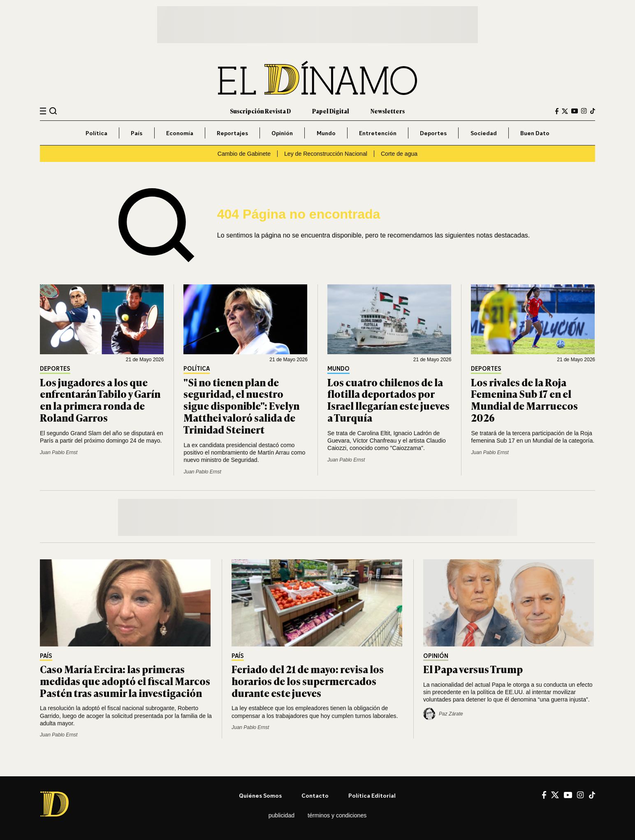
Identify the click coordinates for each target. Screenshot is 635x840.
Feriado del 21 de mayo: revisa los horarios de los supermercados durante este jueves (308, 681)
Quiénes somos (260, 795)
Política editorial (372, 795)
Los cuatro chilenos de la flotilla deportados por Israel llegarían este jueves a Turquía (388, 400)
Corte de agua (399, 154)
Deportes (433, 133)
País (137, 133)
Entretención (378, 133)
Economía (180, 133)
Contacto (315, 795)
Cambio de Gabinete (244, 154)
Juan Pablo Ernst (59, 452)
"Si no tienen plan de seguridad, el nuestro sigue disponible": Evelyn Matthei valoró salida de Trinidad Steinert (241, 406)
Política (96, 133)
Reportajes (232, 133)
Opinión (282, 133)
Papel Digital (331, 111)
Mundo (326, 133)
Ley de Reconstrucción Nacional (326, 154)
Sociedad (484, 133)
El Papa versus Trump (473, 669)
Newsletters (388, 111)
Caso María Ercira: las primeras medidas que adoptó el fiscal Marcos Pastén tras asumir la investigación (125, 681)
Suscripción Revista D (260, 111)
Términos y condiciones (337, 815)
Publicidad (282, 815)
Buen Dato (535, 133)
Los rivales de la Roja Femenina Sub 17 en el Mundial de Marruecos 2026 (524, 400)
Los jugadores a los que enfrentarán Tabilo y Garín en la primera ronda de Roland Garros (100, 400)
